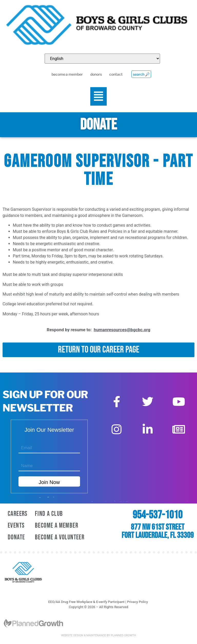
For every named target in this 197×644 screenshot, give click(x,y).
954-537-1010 (157, 515)
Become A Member (57, 526)
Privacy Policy (137, 602)
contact (115, 74)
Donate (16, 537)
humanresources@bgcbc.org (122, 330)
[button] (99, 96)
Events (16, 526)
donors (95, 74)
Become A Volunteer (60, 537)
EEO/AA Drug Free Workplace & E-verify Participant (86, 602)
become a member (65, 74)
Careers (18, 514)
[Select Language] (102, 59)
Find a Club (49, 514)
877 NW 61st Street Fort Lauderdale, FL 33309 (158, 531)
